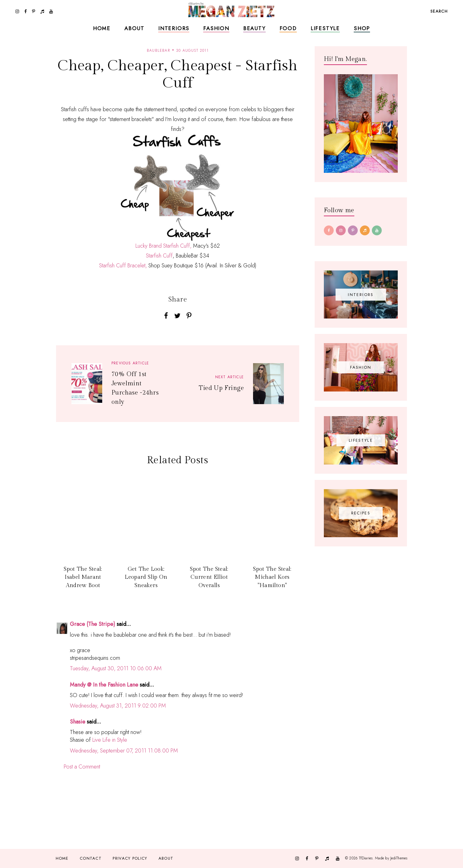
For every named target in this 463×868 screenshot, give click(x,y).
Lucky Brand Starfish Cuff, (163, 246)
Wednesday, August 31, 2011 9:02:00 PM (118, 706)
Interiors (174, 28)
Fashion (216, 28)
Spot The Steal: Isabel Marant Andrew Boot (83, 577)
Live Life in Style (110, 740)
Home (102, 28)
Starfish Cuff (159, 256)
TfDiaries (366, 858)
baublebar (158, 51)
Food (288, 28)
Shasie (78, 722)
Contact (91, 858)
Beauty (254, 28)
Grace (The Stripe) (93, 624)
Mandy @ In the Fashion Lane (104, 685)
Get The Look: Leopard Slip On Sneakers (146, 577)
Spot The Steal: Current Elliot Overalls (209, 577)
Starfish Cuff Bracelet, (123, 266)
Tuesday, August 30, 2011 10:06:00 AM (116, 668)
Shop (362, 28)
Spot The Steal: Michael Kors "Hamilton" (272, 577)
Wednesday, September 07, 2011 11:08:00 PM (124, 751)
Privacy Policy (130, 858)
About (134, 28)
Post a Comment (82, 767)
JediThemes (399, 858)
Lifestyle (325, 28)
